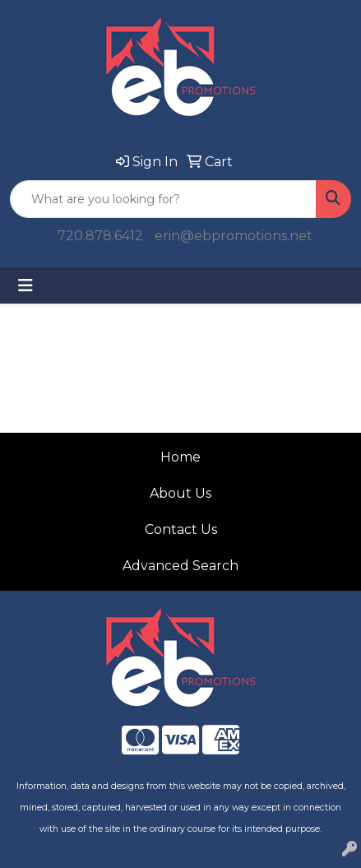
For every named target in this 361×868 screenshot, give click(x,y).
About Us (180, 493)
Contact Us (181, 529)
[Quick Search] (163, 199)
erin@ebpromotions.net (234, 236)
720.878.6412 (100, 236)
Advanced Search (180, 566)
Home (180, 457)
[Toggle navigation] (25, 285)
